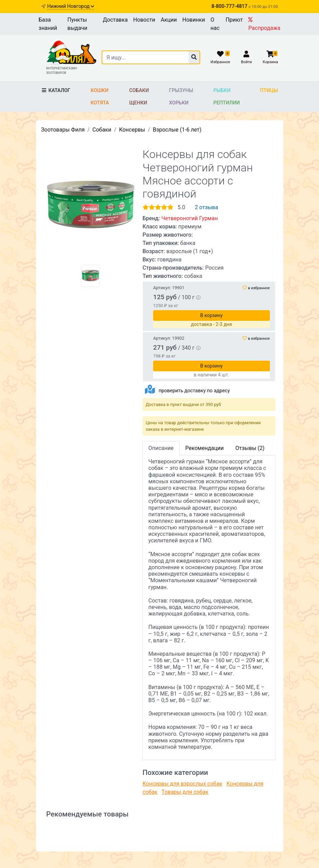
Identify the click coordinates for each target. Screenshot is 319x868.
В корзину (211, 315)
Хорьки (179, 103)
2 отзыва (206, 207)
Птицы (269, 91)
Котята (100, 103)
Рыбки (222, 91)
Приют (234, 20)
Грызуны (181, 91)
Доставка (115, 20)
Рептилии (226, 103)
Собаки (139, 91)
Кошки (100, 91)
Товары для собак (185, 792)
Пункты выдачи (77, 24)
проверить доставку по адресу (194, 391)
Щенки (138, 103)
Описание (161, 448)
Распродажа (264, 24)
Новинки (194, 20)
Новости (144, 20)
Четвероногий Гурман (190, 218)
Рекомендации (205, 448)
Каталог (56, 91)
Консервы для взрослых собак (183, 784)
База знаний (48, 24)
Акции (169, 20)
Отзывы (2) (250, 448)
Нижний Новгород (71, 6)
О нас (215, 24)
